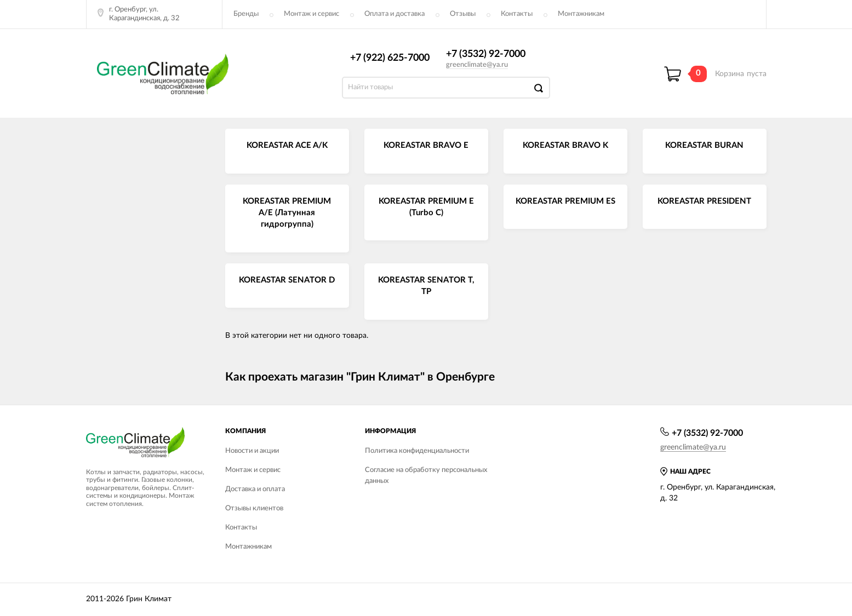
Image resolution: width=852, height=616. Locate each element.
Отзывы (463, 14)
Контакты (517, 14)
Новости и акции (252, 451)
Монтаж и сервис (311, 14)
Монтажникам (581, 14)
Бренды (246, 14)
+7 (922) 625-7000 (390, 58)
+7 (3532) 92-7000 (486, 54)
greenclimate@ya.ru (477, 65)
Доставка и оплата (255, 489)
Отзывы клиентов (254, 508)
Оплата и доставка (394, 14)
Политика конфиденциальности (417, 451)
